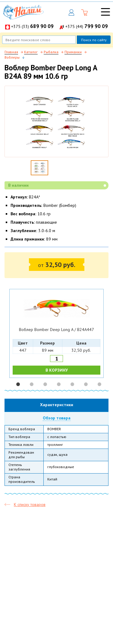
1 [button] (18, 384)
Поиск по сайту (94, 40)
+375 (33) (32, 26)
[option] (57, 334)
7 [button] (99, 384)
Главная (11, 52)
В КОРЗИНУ (57, 370)
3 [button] (45, 384)
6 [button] (86, 384)
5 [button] (72, 384)
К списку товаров (30, 504)
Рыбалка (51, 52)
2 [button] (32, 384)
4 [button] (59, 384)
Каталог (31, 52)
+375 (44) (87, 26)
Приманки (73, 52)
